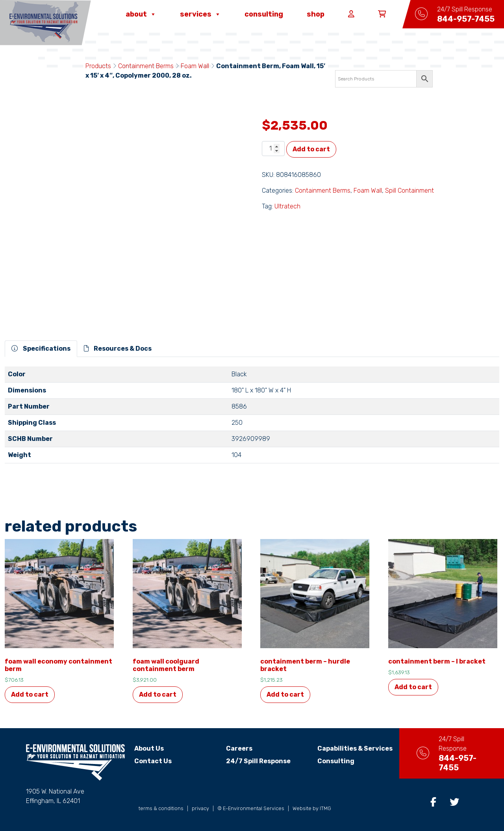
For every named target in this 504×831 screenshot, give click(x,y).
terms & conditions (161, 808)
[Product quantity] (273, 149)
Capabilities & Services (346, 748)
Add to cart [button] (30, 694)
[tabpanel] (252, 418)
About (141, 14)
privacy (200, 808)
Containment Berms (146, 66)
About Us (149, 748)
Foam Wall (195, 66)
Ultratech (287, 206)
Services (200, 14)
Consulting (264, 14)
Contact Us (153, 761)
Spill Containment (409, 191)
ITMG (325, 808)
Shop (316, 14)
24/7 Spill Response (254, 761)
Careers (234, 748)
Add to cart (311, 149)
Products (98, 66)
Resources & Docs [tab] (118, 349)
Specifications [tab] (41, 349)
